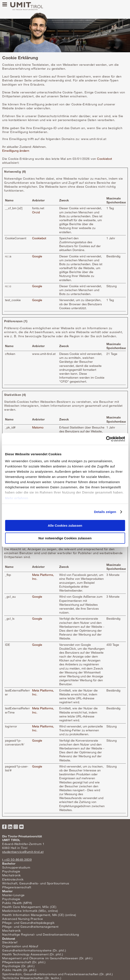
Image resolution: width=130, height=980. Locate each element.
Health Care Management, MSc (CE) (29, 907)
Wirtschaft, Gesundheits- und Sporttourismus (36, 883)
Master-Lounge (13, 895)
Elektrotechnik (13, 879)
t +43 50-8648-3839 (17, 859)
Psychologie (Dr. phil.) (18, 966)
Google (37, 256)
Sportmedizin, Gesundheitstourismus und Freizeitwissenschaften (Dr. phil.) (58, 974)
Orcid (36, 212)
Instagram (16, 827)
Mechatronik (11, 875)
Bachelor (9, 863)
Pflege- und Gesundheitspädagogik (28, 923)
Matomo (38, 427)
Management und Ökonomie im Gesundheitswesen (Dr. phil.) (47, 958)
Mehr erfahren (17, 498)
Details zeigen (105, 512)
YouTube (21, 827)
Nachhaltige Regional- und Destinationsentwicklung (41, 934)
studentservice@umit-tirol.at (23, 852)
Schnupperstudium (16, 867)
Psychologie (11, 871)
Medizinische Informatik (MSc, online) (30, 911)
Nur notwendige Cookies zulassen (65, 538)
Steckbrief (10, 942)
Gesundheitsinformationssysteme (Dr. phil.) (34, 950)
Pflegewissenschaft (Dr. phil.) (24, 962)
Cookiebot (105, 159)
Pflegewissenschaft (17, 887)
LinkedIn (10, 827)
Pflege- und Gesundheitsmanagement (30, 927)
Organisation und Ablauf (20, 946)
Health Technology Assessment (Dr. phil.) (33, 954)
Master (7, 891)
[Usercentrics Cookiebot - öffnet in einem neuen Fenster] (106, 439)
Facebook (4, 827)
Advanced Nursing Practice (23, 919)
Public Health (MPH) (17, 903)
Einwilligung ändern (16, 151)
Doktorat (9, 939)
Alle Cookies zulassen (65, 525)
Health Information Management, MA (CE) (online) (39, 915)
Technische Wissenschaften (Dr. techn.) (32, 978)
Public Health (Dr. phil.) (19, 970)
